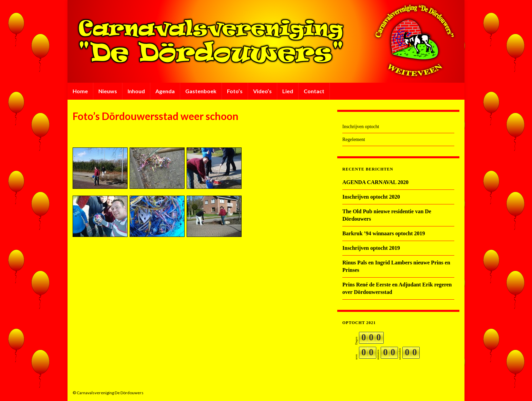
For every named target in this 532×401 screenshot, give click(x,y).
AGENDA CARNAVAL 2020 (375, 182)
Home (80, 91)
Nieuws (108, 91)
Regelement (354, 139)
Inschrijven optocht (361, 127)
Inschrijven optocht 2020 (371, 197)
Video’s (262, 91)
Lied (288, 91)
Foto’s (235, 91)
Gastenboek (201, 91)
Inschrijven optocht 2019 (371, 248)
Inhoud (136, 91)
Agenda (165, 91)
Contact (314, 91)
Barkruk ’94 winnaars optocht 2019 (384, 233)
